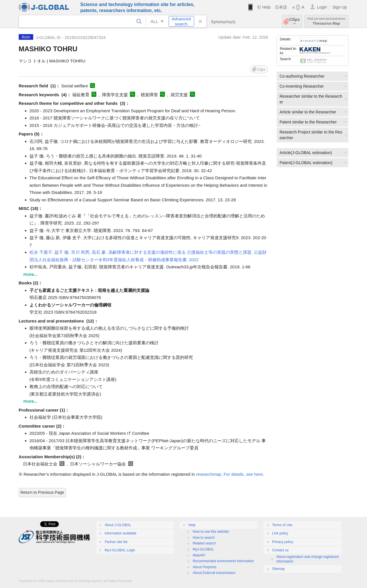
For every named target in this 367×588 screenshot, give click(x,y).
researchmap (209, 474)
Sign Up (340, 7)
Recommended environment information (223, 561)
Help (266, 7)
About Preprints (205, 567)
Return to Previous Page (42, 492)
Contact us (280, 550)
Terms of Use (282, 525)
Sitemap (278, 569)
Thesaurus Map (326, 21)
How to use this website (211, 532)
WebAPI (199, 555)
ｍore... (30, 274)
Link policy (280, 533)
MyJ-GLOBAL (203, 549)
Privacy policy (283, 542)
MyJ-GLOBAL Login (120, 550)
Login (322, 7)
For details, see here (243, 474)
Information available (121, 533)
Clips (295, 21)
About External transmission (214, 573)
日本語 (281, 7)
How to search (204, 538)
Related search (204, 543)
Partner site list (116, 542)
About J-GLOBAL (118, 525)
